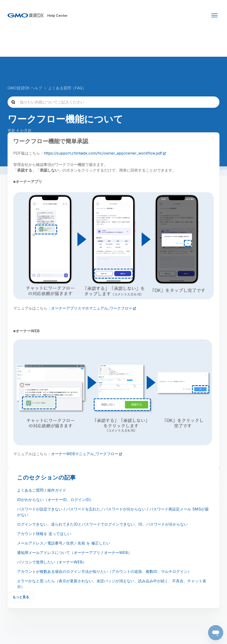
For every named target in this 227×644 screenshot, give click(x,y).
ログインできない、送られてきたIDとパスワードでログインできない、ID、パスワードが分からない (102, 524)
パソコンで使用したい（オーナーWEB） (52, 562)
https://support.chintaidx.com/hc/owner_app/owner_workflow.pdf (103, 153)
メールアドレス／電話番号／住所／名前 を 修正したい (64, 543)
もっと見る (21, 597)
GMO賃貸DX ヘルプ (25, 88)
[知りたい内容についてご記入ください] (113, 102)
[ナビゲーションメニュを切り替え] (214, 15)
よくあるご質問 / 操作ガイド (42, 490)
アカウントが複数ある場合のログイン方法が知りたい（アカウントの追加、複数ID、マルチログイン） (104, 571)
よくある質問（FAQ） (67, 88)
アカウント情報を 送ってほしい (44, 534)
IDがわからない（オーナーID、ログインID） (55, 500)
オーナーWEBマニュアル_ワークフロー (85, 454)
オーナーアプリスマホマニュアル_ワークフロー (92, 308)
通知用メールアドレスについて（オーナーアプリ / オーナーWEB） (74, 553)
